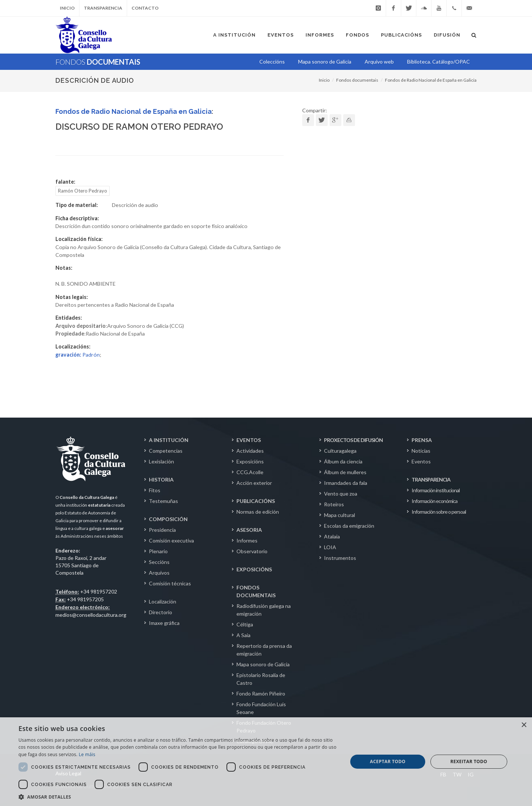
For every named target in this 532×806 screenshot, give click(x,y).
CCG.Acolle (250, 472)
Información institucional (436, 490)
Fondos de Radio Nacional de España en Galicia (431, 80)
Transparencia (103, 8)
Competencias (166, 451)
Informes (247, 540)
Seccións (159, 562)
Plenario (158, 551)
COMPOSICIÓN (168, 519)
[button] (178, 797)
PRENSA (422, 440)
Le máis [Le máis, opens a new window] (87, 754)
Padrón (78, 355)
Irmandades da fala (346, 483)
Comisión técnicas (170, 583)
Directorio (161, 612)
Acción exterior (254, 483)
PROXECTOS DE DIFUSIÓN (353, 440)
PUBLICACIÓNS (256, 501)
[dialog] (266, 762)
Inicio (67, 8)
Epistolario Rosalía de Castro (261, 679)
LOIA (330, 547)
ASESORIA (249, 530)
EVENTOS (249, 440)
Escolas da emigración (349, 526)
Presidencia (162, 530)
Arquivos (159, 573)
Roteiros (334, 504)
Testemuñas (163, 501)
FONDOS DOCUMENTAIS (256, 591)
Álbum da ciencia (343, 461)
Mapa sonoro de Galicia (263, 664)
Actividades (250, 451)
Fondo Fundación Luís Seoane (261, 708)
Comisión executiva (171, 540)
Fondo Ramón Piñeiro (261, 693)
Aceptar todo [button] (388, 761)
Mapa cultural (340, 515)
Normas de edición (258, 512)
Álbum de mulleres (345, 472)
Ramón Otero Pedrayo (83, 191)
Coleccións (272, 62)
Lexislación (161, 461)
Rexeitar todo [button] (469, 761)
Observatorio (252, 551)
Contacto (145, 8)
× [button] (524, 725)
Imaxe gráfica (164, 623)
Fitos (155, 490)
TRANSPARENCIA (431, 479)
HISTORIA (161, 479)
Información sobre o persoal (439, 512)
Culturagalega (340, 451)
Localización (163, 601)
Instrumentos (340, 558)
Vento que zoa (341, 494)
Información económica (434, 501)
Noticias (421, 451)
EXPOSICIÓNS (254, 569)
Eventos (421, 461)
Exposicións (250, 461)
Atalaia (332, 536)
